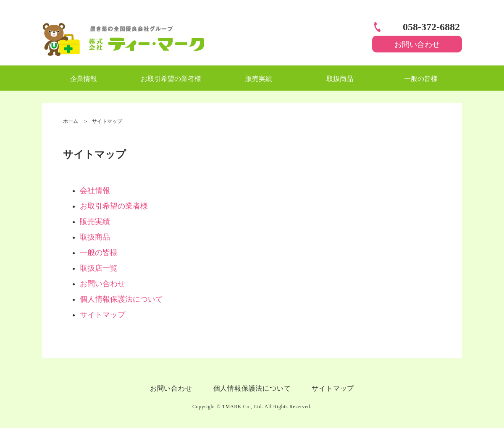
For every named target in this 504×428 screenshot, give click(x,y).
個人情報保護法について (121, 299)
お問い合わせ (417, 44)
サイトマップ (102, 315)
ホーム (71, 121)
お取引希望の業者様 (171, 79)
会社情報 (95, 191)
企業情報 (84, 79)
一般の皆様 (421, 79)
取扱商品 (340, 79)
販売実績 (259, 79)
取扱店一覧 (99, 268)
